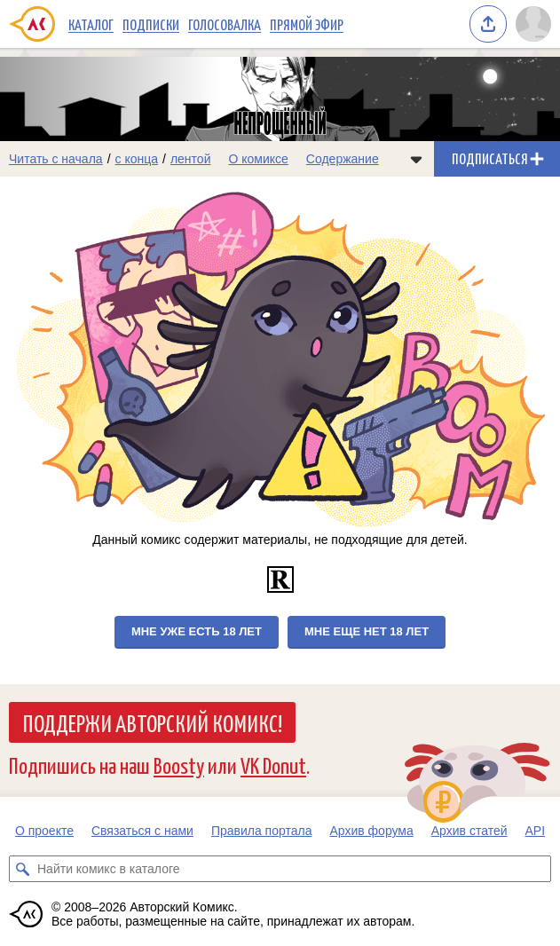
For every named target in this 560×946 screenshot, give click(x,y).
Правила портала (262, 831)
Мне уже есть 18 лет (197, 631)
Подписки (151, 24)
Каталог (91, 24)
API (536, 831)
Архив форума (371, 831)
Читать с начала (56, 159)
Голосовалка (225, 24)
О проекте (44, 831)
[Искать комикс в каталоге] (22, 869)
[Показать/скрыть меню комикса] (416, 159)
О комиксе (258, 159)
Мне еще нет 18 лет (367, 631)
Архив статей (469, 831)
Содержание (343, 159)
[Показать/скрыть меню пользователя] (533, 24)
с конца (137, 159)
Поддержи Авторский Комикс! (152, 722)
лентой (191, 159)
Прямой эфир (307, 24)
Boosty (179, 765)
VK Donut (273, 765)
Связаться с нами (142, 831)
